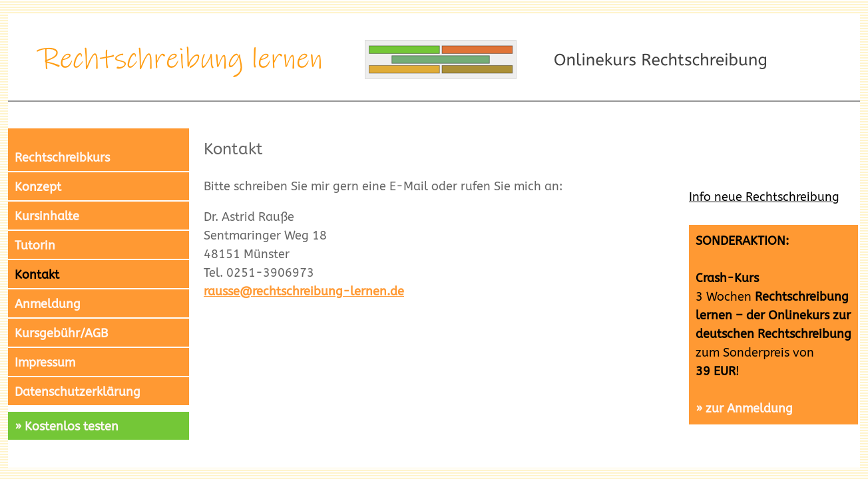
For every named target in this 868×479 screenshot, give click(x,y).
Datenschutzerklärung (78, 392)
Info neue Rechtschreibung (764, 197)
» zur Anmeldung (744, 408)
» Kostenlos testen (67, 426)
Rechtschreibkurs (62, 158)
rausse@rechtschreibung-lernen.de (304, 291)
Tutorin (35, 245)
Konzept (38, 187)
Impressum (45, 363)
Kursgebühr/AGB (61, 333)
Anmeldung (48, 304)
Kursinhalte (47, 216)
